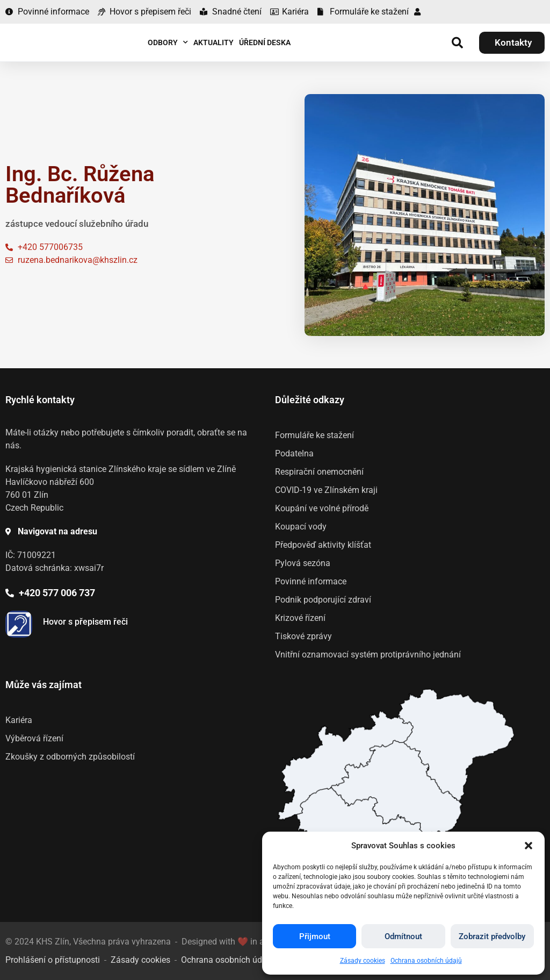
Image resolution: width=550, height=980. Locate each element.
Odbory (168, 42)
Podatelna (294, 453)
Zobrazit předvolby (492, 936)
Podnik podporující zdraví (323, 600)
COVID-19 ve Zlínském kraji (326, 490)
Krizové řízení (300, 618)
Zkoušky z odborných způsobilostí (70, 757)
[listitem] (397, 788)
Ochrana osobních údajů (426, 961)
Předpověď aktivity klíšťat (323, 545)
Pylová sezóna (303, 563)
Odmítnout (403, 936)
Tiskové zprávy (303, 636)
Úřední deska (265, 42)
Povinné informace (311, 581)
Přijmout (315, 936)
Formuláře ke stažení (314, 435)
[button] (529, 846)
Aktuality (214, 42)
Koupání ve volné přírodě (322, 508)
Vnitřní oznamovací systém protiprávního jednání (368, 654)
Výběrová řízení (34, 738)
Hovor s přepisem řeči (85, 622)
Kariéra (19, 720)
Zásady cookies (363, 961)
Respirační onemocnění (319, 472)
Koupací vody (301, 527)
